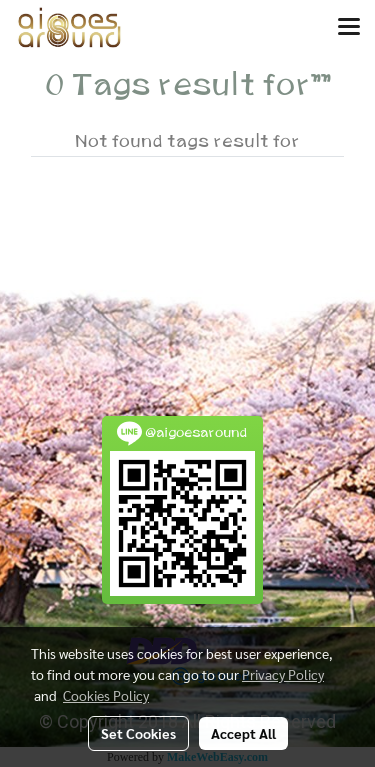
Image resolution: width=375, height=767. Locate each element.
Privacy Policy (283, 674)
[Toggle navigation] (349, 28)
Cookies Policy (106, 695)
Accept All (243, 733)
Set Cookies (138, 733)
